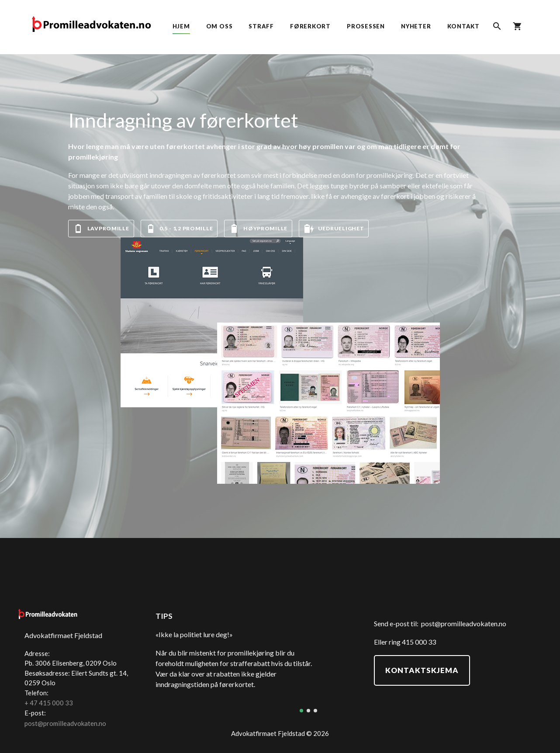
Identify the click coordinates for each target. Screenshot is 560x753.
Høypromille (258, 229)
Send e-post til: (398, 623)
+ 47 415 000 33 (49, 703)
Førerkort (310, 26)
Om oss (220, 26)
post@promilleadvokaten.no (464, 623)
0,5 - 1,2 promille (179, 229)
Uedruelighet (334, 229)
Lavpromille (101, 229)
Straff (261, 26)
